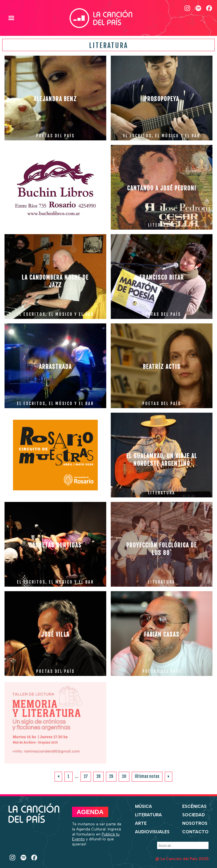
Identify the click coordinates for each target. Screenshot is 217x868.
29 (111, 776)
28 (98, 776)
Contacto (195, 832)
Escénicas (194, 806)
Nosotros (195, 823)
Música (144, 806)
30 (124, 776)
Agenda (90, 812)
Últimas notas (147, 776)
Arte (141, 823)
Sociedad (194, 815)
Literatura (148, 815)
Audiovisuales (152, 832)
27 (86, 776)
